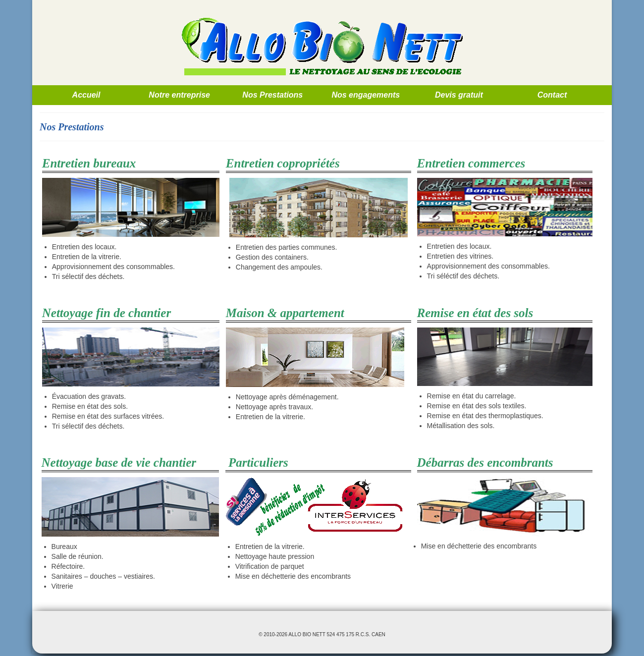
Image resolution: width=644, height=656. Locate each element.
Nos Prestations (272, 95)
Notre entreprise (179, 95)
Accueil (86, 95)
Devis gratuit (459, 95)
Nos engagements (366, 95)
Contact (552, 95)
